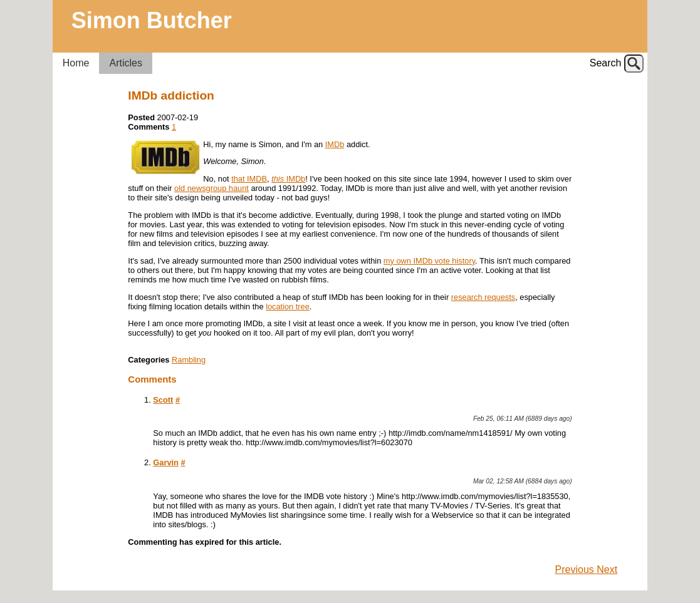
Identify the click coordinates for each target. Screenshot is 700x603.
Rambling (189, 360)
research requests (483, 297)
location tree (288, 307)
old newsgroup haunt (212, 188)
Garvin (166, 462)
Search (606, 63)
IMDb (335, 144)
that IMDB (249, 179)
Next (607, 569)
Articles (125, 63)
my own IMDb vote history (429, 261)
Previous (576, 569)
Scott (163, 400)
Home (76, 63)
